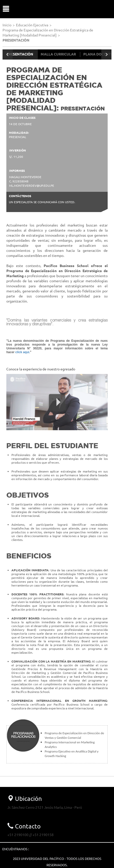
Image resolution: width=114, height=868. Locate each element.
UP (59, 9)
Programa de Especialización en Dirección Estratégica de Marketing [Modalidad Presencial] (48, 32)
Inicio (7, 25)
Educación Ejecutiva (32, 25)
